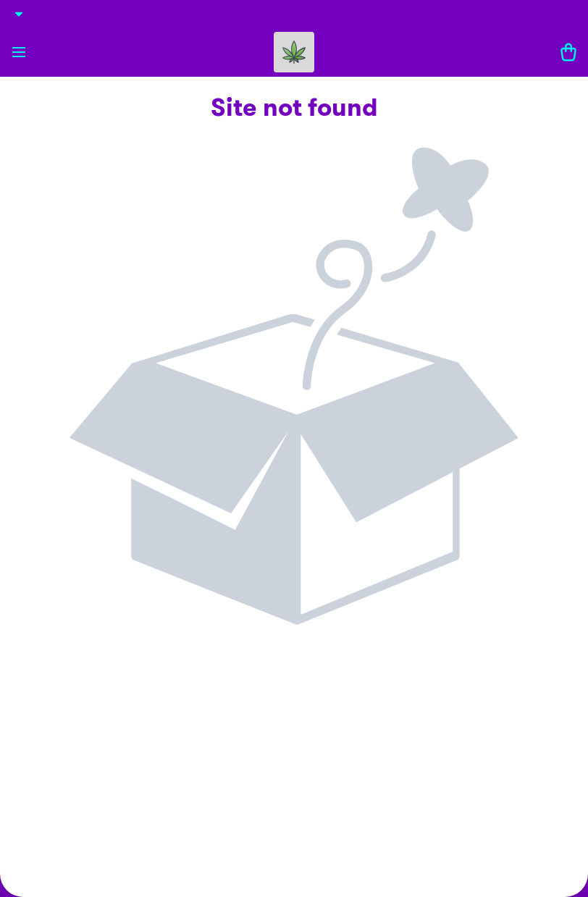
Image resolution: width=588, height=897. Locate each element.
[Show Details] (19, 14)
